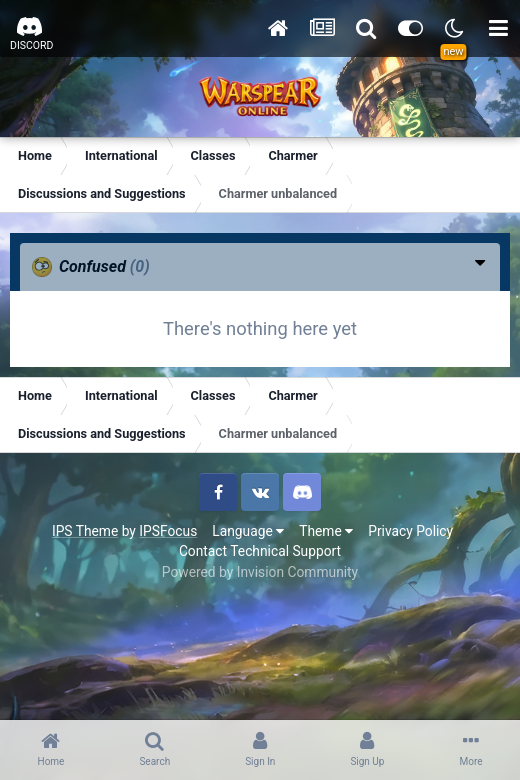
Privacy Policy (410, 531)
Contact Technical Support (260, 551)
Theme (326, 531)
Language (248, 531)
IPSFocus (168, 531)
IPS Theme (85, 531)
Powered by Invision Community (260, 572)
